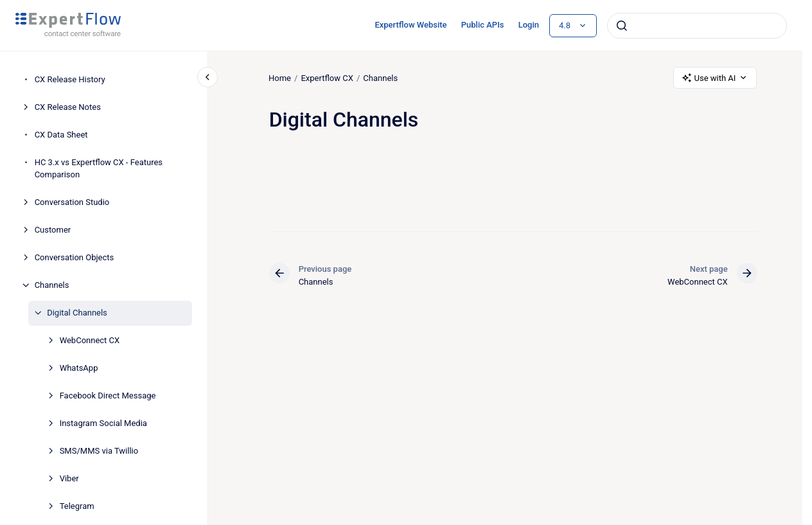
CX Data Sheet (61, 135)
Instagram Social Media (103, 423)
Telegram (77, 506)
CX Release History (70, 79)
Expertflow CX (327, 77)
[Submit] (622, 26)
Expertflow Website (410, 25)
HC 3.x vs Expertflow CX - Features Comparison (99, 169)
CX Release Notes (68, 107)
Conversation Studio (72, 202)
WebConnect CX (90, 340)
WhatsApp (79, 368)
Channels (52, 285)
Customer (53, 230)
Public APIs (483, 25)
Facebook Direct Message (108, 396)
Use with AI (715, 78)
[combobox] (697, 26)
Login (529, 25)
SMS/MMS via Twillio (99, 451)
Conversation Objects (75, 257)
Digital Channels (77, 313)
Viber (69, 478)
